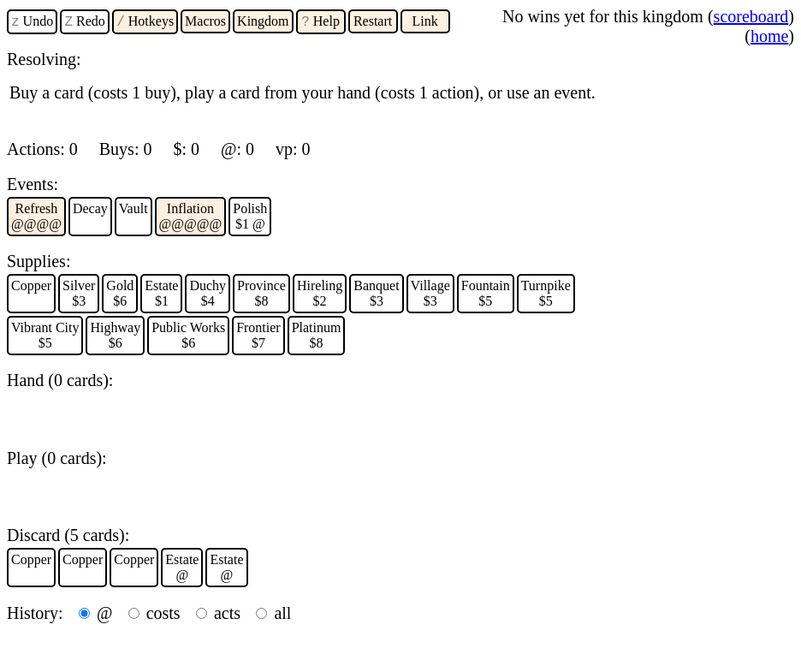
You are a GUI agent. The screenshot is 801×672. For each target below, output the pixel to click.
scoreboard (751, 16)
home (769, 36)
